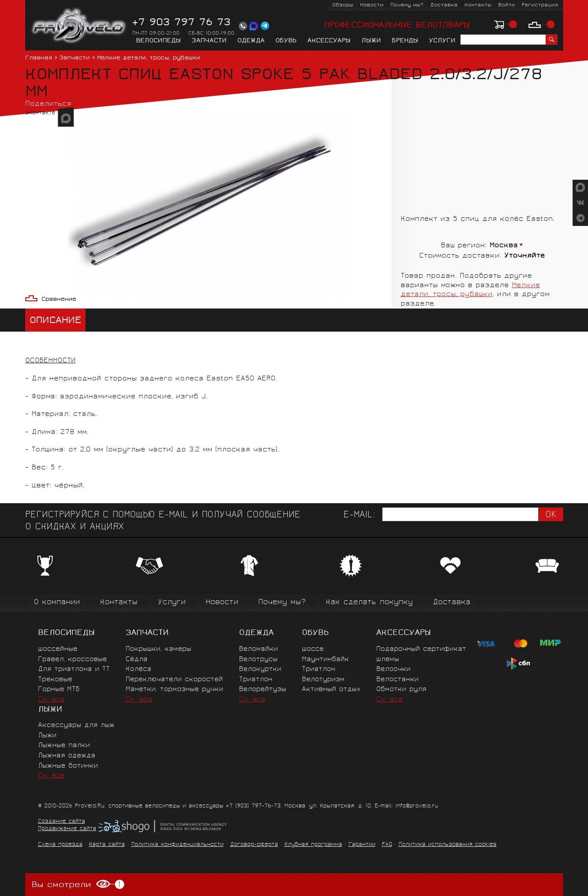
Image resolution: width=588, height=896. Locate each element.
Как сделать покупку (369, 603)
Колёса (139, 669)
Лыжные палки (64, 746)
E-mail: (359, 515)
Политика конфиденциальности (177, 845)
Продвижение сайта (67, 829)
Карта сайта (107, 845)
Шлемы (388, 660)
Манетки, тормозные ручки (174, 690)
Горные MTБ (59, 690)
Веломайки (259, 649)
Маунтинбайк (325, 660)
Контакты (478, 5)
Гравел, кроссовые (72, 660)
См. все (51, 700)
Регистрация (540, 5)
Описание (55, 321)
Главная (39, 58)
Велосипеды (158, 41)
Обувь (286, 41)
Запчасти (209, 41)
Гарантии (362, 845)
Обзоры (343, 5)
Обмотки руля (401, 690)
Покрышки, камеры (158, 649)
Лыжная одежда (67, 756)
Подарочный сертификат (421, 649)
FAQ (387, 845)
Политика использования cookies (448, 845)
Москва (504, 246)
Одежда (251, 41)
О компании (57, 603)
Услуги (442, 41)
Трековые (55, 680)
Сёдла (137, 660)
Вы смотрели (78, 885)
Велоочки (393, 669)
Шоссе (313, 649)
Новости (372, 5)
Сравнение (59, 300)
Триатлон (256, 680)
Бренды (405, 41)
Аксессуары (329, 41)
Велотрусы (258, 660)
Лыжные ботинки (68, 766)
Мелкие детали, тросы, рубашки (149, 58)
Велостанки (397, 680)
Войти (507, 5)
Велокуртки (260, 669)
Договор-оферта (254, 845)
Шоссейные (58, 649)
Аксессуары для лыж (76, 725)
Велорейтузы (263, 690)
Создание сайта (62, 822)
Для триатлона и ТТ (74, 669)
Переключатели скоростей (174, 680)
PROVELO (79, 26)
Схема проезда (60, 845)
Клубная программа (313, 845)
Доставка (444, 5)
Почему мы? (407, 5)
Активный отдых (331, 690)
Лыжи (371, 41)
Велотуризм (323, 680)
